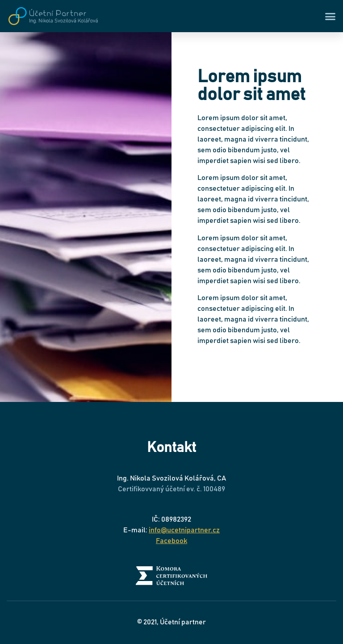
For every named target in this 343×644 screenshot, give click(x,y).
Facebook (171, 541)
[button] (330, 16)
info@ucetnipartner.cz (184, 530)
